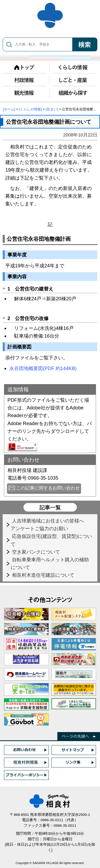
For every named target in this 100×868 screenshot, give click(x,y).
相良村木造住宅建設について (44, 575)
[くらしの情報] (31, 109)
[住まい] (52, 109)
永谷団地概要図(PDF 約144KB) (43, 368)
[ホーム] (9, 109)
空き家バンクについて (37, 552)
